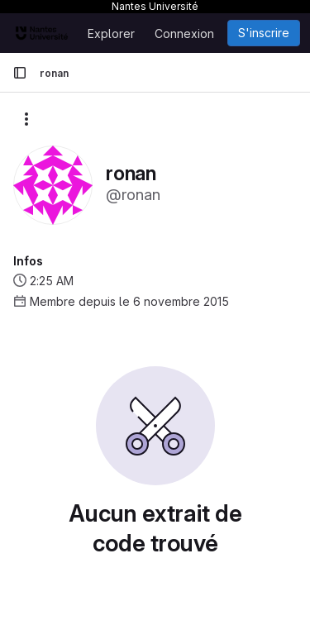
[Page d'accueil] (42, 33)
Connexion (184, 33)
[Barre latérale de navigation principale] (20, 73)
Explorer (111, 33)
